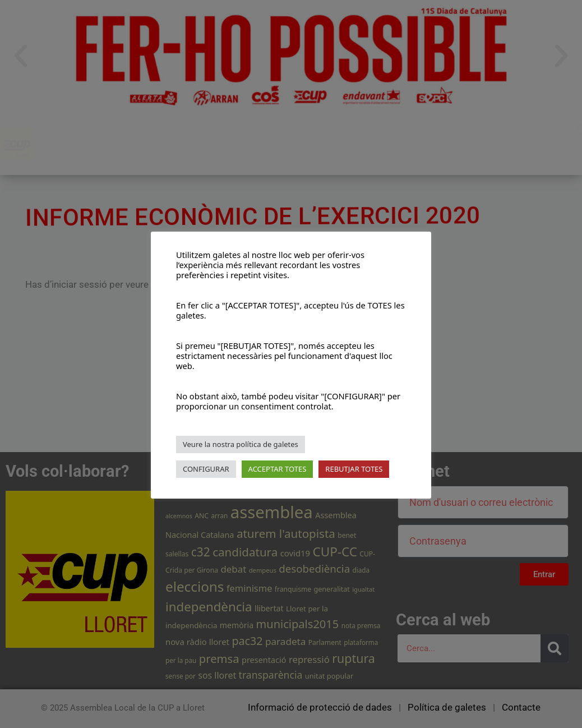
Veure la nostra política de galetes (241, 444)
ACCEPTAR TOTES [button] (278, 469)
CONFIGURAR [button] (206, 469)
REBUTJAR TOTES (354, 469)
